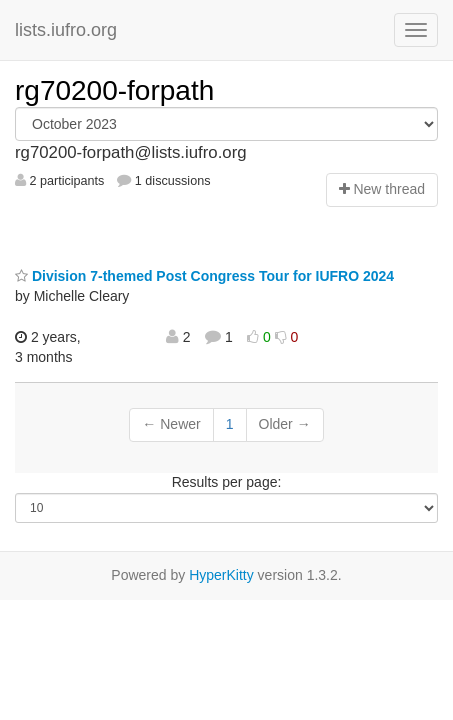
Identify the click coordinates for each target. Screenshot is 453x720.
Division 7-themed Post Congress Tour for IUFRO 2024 (204, 276)
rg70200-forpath (114, 90)
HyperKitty (221, 575)
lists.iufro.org (66, 30)
